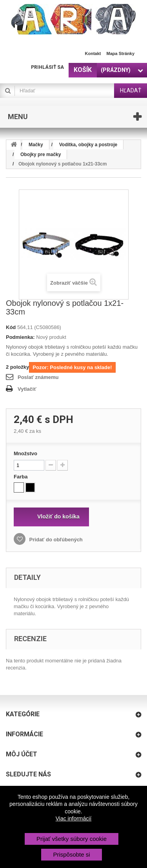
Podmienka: (20, 337)
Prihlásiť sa (47, 67)
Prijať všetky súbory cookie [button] (72, 839)
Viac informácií (74, 818)
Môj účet (22, 754)
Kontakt (93, 53)
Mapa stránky (120, 53)
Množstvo (25, 453)
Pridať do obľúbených (55, 540)
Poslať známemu (38, 377)
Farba (21, 477)
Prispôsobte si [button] (71, 854)
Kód (11, 327)
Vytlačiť (27, 389)
